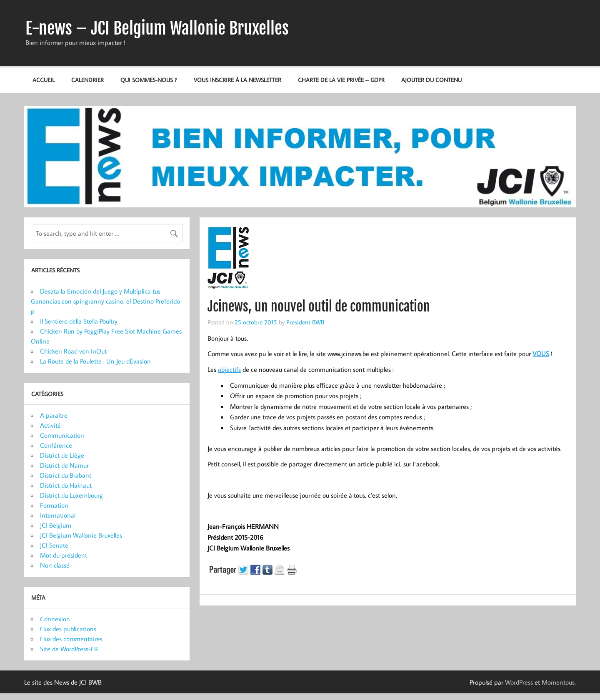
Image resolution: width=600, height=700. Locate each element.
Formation (54, 505)
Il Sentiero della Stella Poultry (79, 321)
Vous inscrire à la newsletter (237, 80)
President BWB (305, 322)
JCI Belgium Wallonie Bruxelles (81, 535)
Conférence (56, 445)
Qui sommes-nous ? (149, 80)
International (58, 515)
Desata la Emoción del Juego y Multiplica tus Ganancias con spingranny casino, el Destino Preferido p (105, 301)
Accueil (44, 80)
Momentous (558, 682)
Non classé (55, 565)
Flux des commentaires (71, 639)
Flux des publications (68, 629)
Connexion (55, 619)
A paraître (54, 415)
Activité (50, 425)
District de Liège (62, 455)
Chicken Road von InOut (73, 351)
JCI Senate (54, 545)
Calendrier (87, 80)
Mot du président (64, 555)
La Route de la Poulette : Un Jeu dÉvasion (95, 361)
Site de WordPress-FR (69, 649)
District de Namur (64, 465)
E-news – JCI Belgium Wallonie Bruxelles (157, 28)
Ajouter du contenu (431, 80)
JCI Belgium (56, 525)
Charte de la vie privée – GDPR (341, 80)
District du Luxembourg (71, 495)
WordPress (519, 682)
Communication (62, 435)
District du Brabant (66, 475)
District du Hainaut (66, 485)
